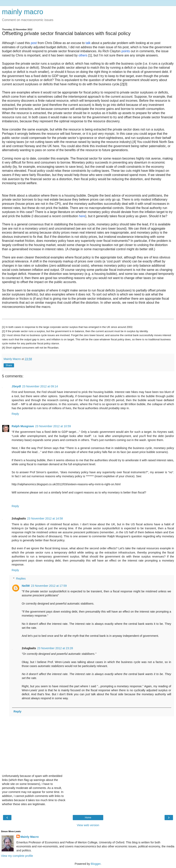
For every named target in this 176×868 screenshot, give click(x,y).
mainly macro (23, 12)
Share (9, 365)
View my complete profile (17, 856)
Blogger (96, 864)
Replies (21, 579)
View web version (88, 825)
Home (88, 818)
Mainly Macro (30, 837)
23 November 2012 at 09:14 (40, 386)
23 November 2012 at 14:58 (45, 518)
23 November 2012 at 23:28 (55, 648)
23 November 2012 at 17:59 (49, 586)
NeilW (26, 586)
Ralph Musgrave (23, 426)
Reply (15, 414)
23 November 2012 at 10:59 (53, 426)
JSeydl (16, 386)
